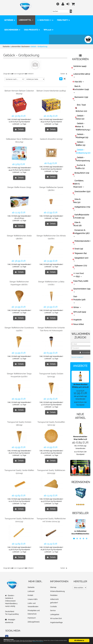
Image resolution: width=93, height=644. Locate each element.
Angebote (77, 316)
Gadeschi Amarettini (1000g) (51, 136)
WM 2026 (9, 36)
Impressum (32, 614)
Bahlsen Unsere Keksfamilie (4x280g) (51, 87)
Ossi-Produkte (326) (79, 296)
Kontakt (30, 592)
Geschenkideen (29, 26)
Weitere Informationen (54, 641)
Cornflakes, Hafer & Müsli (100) (79, 180)
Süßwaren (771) (80, 264)
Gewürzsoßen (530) (81, 189)
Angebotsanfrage (56, 618)
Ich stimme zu (79, 637)
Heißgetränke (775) (81, 205)
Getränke (10, 17)
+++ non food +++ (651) (78, 272)
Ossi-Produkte (48, 26)
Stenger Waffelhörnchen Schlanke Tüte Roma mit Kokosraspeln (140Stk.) (51, 327)
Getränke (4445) (80, 64)
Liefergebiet (55, 610)
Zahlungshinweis (34, 618)
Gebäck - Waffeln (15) (80, 140)
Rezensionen (81, 479)
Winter (77, 304)
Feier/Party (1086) (81, 279)
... (80, 497)
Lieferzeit (31, 588)
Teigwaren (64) (81, 250)
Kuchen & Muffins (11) (80, 163)
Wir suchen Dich (56, 614)
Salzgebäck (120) (81, 256)
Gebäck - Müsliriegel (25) (82, 133)
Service (53, 607)
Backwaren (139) (81, 95)
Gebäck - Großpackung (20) (82, 148)
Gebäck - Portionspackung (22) (82, 156)
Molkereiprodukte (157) (81, 239)
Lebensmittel (26, 17)
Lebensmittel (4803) (81, 72)
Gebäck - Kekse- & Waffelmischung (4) (82, 123)
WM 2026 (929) (80, 310)
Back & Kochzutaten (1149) (81, 86)
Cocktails (53, 603)
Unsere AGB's (33, 596)
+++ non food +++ (45, 17)
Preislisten (54, 592)
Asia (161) (79, 78)
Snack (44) (79, 245)
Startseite (31, 584)
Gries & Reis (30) (77, 197)
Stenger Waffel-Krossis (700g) (19, 184)
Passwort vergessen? (77, 354)
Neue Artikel (79, 321)
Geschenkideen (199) (81, 287)
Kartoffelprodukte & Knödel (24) (81, 213)
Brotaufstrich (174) (81, 171)
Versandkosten (25, 116)
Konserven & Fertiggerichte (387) (81, 230)
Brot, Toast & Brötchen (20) (81, 105)
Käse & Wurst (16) (77, 221)
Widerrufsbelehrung (57, 588)
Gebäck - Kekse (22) (80, 114)
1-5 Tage (23, 121)
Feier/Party (11, 26)
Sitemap (53, 584)
